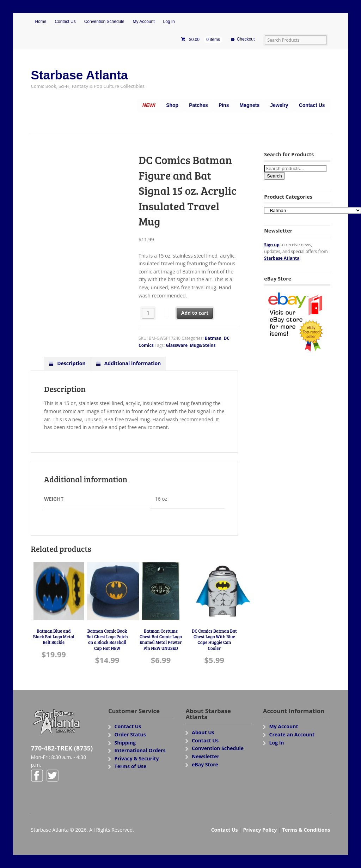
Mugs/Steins (203, 345)
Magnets (249, 105)
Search (274, 176)
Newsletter (206, 756)
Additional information (132, 363)
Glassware (177, 345)
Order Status (130, 734)
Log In (169, 22)
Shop (172, 105)
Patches (198, 105)
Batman (213, 338)
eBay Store (205, 764)
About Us (203, 732)
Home (41, 22)
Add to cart (195, 313)
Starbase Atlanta (79, 75)
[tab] (67, 363)
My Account (144, 22)
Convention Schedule (104, 22)
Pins (224, 105)
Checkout (246, 39)
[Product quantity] (148, 313)
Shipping (125, 743)
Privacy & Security (137, 758)
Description (71, 363)
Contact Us (65, 22)
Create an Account (292, 734)
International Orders (140, 750)
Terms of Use (131, 766)
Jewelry (279, 105)
